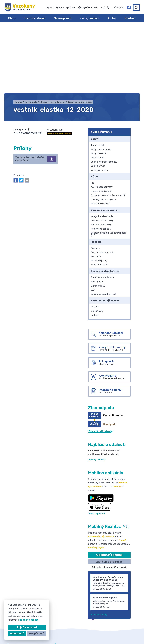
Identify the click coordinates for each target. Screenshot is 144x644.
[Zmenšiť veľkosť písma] (101, 8)
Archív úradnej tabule (59, 66)
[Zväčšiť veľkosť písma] (108, 8)
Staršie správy (99, 548)
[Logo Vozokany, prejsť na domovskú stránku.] (20, 8)
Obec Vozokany (88, 636)
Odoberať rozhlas (109, 488)
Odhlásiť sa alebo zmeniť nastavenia (109, 500)
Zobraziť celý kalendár (101, 365)
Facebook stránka (123, 613)
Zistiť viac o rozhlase (109, 495)
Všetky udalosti (97, 393)
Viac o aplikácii (97, 447)
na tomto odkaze (29, 620)
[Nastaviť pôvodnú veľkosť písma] (104, 8)
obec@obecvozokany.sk (126, 610)
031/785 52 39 (121, 607)
